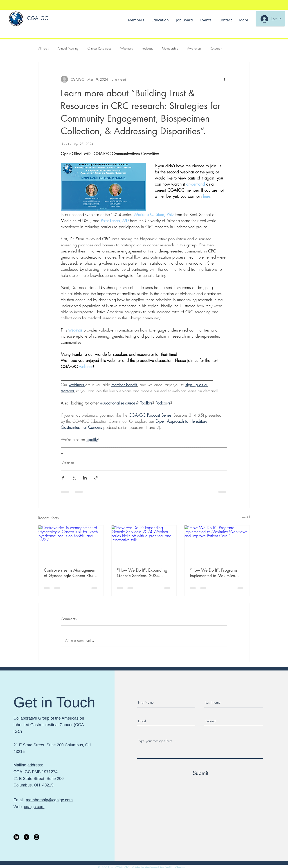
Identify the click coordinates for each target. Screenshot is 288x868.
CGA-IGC (38, 18)
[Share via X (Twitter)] (74, 478)
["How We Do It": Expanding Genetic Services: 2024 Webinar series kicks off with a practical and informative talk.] (144, 544)
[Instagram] (37, 837)
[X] (26, 837)
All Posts (43, 48)
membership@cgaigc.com (49, 800)
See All (245, 517)
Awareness (194, 48)
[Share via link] (96, 478)
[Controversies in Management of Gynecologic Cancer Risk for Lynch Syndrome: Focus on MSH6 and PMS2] (71, 544)
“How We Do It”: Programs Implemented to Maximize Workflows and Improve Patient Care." (214, 573)
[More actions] (225, 79)
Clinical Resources (99, 48)
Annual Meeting (68, 48)
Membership (170, 48)
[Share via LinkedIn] (85, 478)
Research (216, 48)
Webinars (126, 48)
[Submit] (201, 773)
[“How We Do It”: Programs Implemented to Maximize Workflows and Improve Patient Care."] (217, 544)
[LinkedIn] (16, 837)
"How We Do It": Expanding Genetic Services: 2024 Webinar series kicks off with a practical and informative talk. (142, 573)
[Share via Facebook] (63, 478)
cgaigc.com (34, 807)
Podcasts (147, 48)
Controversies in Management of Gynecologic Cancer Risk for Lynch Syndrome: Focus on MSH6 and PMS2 (70, 573)
